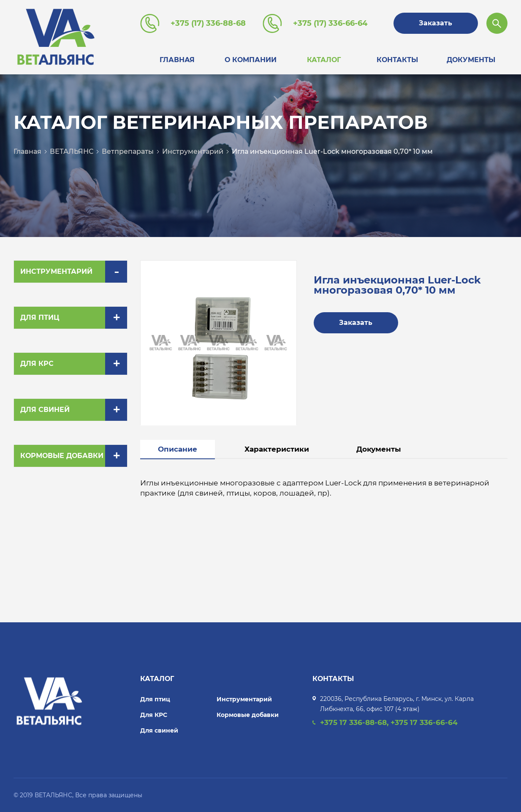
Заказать (436, 23)
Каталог (324, 60)
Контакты (397, 60)
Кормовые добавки (62, 456)
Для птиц (40, 317)
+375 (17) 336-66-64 (330, 23)
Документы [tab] (379, 449)
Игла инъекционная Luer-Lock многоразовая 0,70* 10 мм (332, 151)
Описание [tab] (178, 449)
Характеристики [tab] (277, 449)
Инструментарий (193, 151)
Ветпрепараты (128, 151)
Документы (471, 60)
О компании (251, 60)
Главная (177, 60)
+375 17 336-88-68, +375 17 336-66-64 (389, 722)
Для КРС (37, 364)
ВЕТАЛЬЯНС (72, 151)
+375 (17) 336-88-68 (208, 23)
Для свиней (45, 410)
